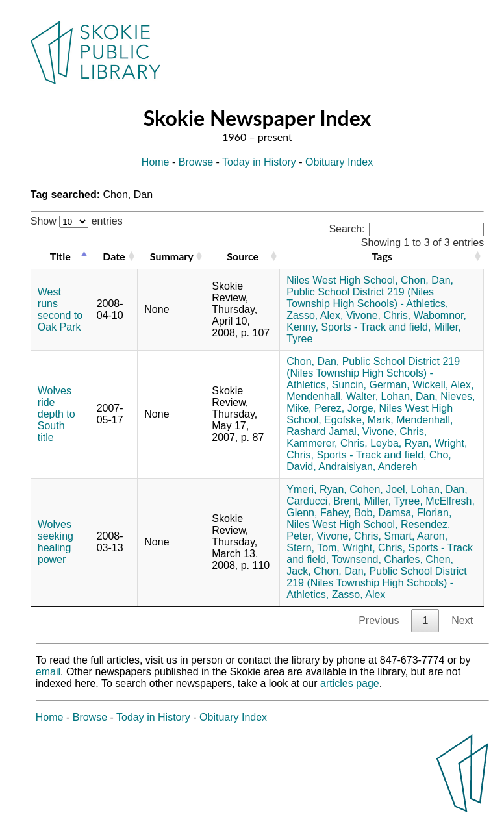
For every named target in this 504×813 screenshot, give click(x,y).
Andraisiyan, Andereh (368, 467)
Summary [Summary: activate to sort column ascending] (172, 256)
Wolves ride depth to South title (57, 414)
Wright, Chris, (374, 548)
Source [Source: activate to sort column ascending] (243, 256)
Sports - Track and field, (376, 327)
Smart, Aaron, (416, 536)
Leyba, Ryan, (401, 443)
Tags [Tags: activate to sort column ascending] (382, 256)
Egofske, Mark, (359, 420)
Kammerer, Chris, (327, 443)
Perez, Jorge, (345, 408)
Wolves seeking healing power (56, 542)
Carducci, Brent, (324, 501)
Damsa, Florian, (415, 513)
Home (156, 162)
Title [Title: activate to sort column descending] (60, 256)
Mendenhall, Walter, (332, 396)
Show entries (77, 221)
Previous (379, 620)
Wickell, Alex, (443, 385)
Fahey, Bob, (348, 513)
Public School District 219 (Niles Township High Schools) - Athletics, (367, 298)
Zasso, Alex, (315, 315)
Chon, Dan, (427, 280)
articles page (350, 683)
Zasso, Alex (359, 594)
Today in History (259, 162)
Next (462, 620)
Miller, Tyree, (393, 501)
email (48, 672)
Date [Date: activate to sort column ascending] (114, 256)
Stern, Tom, (313, 548)
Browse (196, 162)
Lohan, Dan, (409, 396)
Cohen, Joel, (379, 489)
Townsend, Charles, (377, 559)
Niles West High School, (342, 280)
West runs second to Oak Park (60, 309)
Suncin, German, (371, 385)
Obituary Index (339, 162)
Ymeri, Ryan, (316, 489)
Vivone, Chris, (378, 315)
